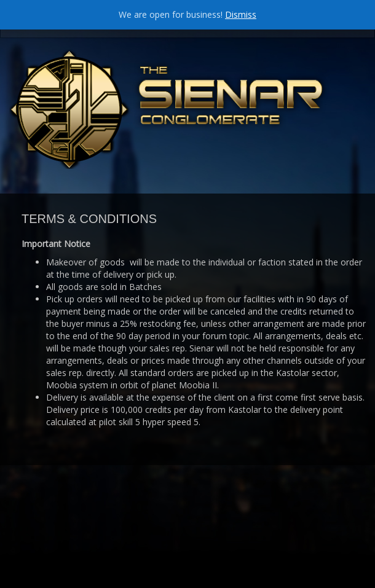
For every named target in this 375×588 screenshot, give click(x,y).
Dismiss (241, 14)
